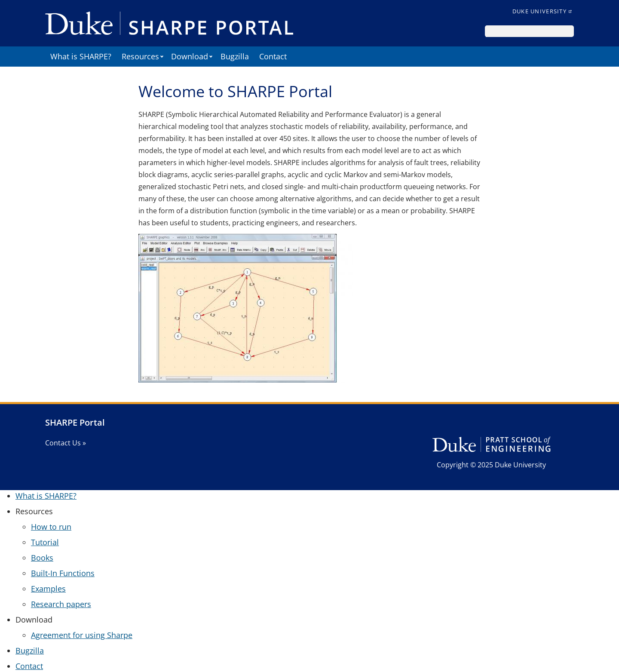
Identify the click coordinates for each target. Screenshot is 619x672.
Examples (48, 589)
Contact (273, 56)
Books (42, 558)
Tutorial (45, 542)
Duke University (539, 11)
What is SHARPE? (81, 56)
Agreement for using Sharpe (82, 635)
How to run (51, 527)
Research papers (61, 604)
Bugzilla (235, 56)
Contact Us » (66, 443)
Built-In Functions (63, 573)
